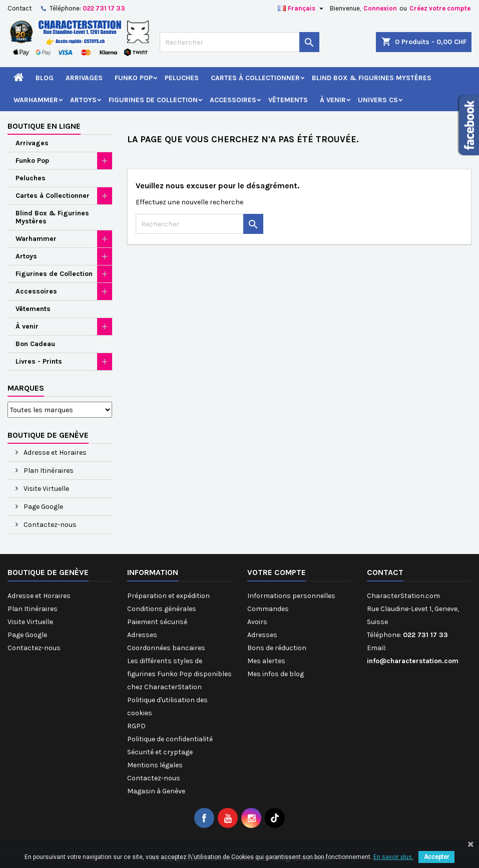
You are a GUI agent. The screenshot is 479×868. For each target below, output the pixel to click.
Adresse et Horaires (54, 453)
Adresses (142, 635)
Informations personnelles (291, 596)
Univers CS (378, 100)
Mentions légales (155, 765)
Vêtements (288, 100)
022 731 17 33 (104, 8)
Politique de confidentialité (170, 739)
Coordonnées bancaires (166, 648)
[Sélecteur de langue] (302, 9)
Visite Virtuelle (46, 489)
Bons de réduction (277, 648)
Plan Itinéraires (48, 471)
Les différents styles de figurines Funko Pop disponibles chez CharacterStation (179, 674)
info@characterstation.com (413, 661)
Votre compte (277, 572)
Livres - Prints (39, 361)
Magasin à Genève (156, 791)
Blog (45, 78)
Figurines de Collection (153, 100)
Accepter (436, 857)
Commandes (268, 609)
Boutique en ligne (44, 126)
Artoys (83, 100)
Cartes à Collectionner (255, 78)
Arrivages (84, 78)
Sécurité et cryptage (160, 752)
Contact (20, 8)
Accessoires (233, 100)
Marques (26, 388)
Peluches (182, 78)
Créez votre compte (440, 8)
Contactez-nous (49, 525)
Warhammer (36, 100)
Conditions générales (162, 609)
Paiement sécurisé (157, 622)
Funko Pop (134, 78)
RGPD (136, 726)
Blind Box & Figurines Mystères (372, 78)
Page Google (43, 507)
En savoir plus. (393, 857)
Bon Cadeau (35, 344)
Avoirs (257, 622)
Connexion (380, 8)
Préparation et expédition (168, 596)
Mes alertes (266, 661)
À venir (333, 100)
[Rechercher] (239, 42)
